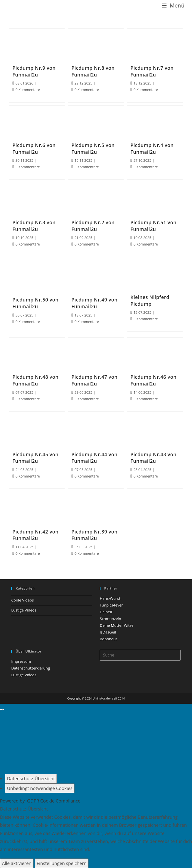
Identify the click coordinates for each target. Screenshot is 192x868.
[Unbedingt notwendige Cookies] (40, 788)
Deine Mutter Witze (117, 625)
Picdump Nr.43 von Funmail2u (153, 458)
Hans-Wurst (110, 598)
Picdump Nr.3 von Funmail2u (34, 226)
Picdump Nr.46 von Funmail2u (153, 380)
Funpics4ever (111, 605)
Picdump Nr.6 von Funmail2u (34, 149)
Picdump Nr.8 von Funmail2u (93, 71)
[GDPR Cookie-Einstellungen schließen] (2, 709)
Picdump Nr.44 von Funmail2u (94, 458)
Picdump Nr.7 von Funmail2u (152, 71)
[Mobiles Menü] (173, 6)
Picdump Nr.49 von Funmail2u (94, 303)
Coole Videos (22, 600)
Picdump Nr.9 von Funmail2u (34, 71)
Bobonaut (108, 639)
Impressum (21, 661)
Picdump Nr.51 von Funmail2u (153, 226)
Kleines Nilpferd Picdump (150, 301)
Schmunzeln (110, 618)
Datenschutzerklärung (31, 668)
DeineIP (106, 612)
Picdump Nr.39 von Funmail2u (94, 535)
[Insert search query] (140, 655)
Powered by (40, 801)
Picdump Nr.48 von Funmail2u (35, 380)
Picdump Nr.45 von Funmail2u (35, 458)
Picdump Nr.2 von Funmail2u (93, 226)
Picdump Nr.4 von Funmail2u (152, 149)
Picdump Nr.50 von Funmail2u (35, 303)
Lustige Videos (24, 610)
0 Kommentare (28, 90)
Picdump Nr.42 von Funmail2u (35, 535)
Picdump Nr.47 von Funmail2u (94, 380)
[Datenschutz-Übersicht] (31, 778)
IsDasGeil (108, 632)
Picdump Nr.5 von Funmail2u (93, 149)
